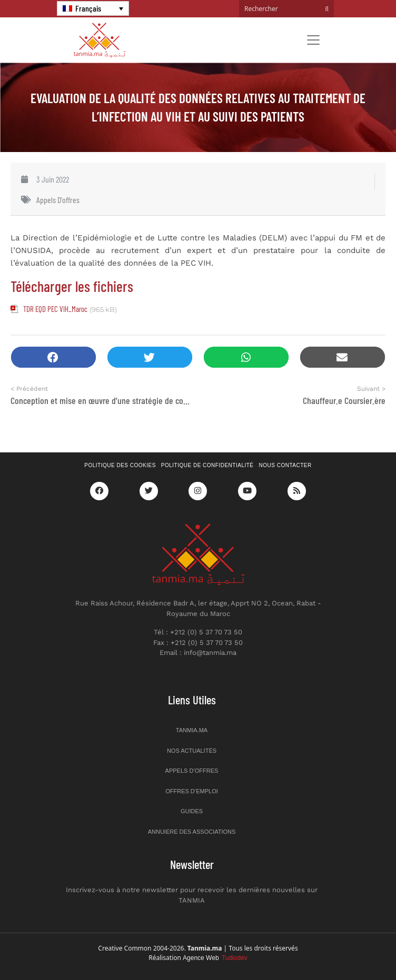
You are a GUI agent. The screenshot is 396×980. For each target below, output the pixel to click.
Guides (192, 811)
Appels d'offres (58, 200)
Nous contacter (285, 465)
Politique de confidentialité (207, 465)
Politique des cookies (120, 465)
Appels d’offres (192, 771)
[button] (53, 357)
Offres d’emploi (192, 791)
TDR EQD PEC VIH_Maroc (55, 309)
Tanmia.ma (192, 730)
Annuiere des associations (192, 832)
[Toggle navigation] (313, 40)
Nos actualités (192, 751)
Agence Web (215, 958)
